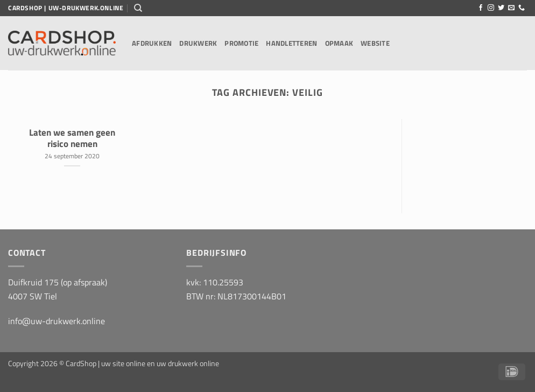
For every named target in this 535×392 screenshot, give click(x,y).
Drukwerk (198, 43)
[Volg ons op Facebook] (481, 8)
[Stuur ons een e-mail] (511, 8)
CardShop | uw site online (105, 363)
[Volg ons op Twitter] (501, 8)
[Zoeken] (138, 8)
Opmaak (339, 43)
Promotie (241, 43)
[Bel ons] (522, 8)
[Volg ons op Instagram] (491, 8)
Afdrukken (152, 43)
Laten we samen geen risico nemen (72, 138)
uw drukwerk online (188, 363)
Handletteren (291, 43)
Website (375, 43)
